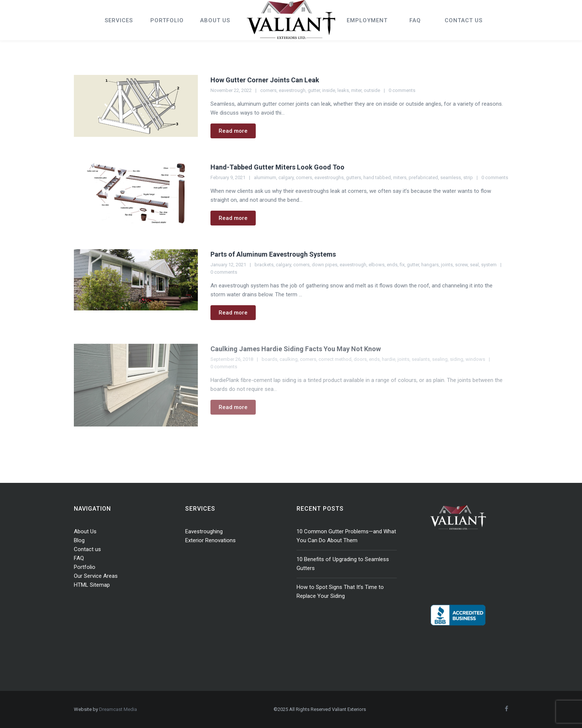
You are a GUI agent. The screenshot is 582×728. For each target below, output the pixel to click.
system (489, 265)
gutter (314, 90)
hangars (430, 265)
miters (400, 177)
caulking (289, 359)
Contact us (87, 549)
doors (360, 359)
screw (461, 265)
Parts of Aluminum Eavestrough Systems (273, 254)
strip (468, 177)
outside (372, 90)
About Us (85, 531)
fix (402, 265)
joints (447, 265)
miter (356, 90)
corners (268, 90)
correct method (335, 359)
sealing (440, 359)
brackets (264, 265)
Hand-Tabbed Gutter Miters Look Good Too (277, 167)
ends (392, 265)
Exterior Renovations (210, 540)
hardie (389, 359)
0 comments (402, 90)
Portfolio (85, 567)
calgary (286, 177)
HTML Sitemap (92, 585)
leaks (343, 90)
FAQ (79, 558)
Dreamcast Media (118, 709)
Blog (79, 540)
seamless (451, 177)
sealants (421, 359)
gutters (354, 177)
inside (329, 90)
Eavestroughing (204, 531)
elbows (377, 265)
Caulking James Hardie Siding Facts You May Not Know (296, 349)
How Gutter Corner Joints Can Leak (265, 80)
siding (457, 359)
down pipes (325, 265)
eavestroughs (329, 177)
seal (474, 265)
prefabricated (423, 177)
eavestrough (292, 90)
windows (475, 359)
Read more (233, 131)
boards (269, 359)
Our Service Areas (96, 576)
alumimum (265, 177)
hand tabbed (377, 177)
